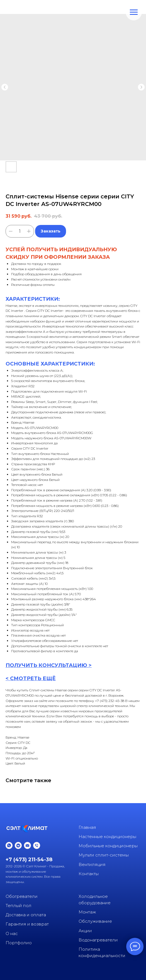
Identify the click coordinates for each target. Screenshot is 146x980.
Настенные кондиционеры (107, 837)
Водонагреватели (98, 940)
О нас (12, 933)
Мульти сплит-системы (104, 855)
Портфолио (19, 943)
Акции (85, 931)
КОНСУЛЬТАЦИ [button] (60, 665)
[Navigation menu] (134, 12)
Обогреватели (22, 896)
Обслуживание (95, 921)
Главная (87, 827)
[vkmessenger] (18, 845)
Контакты (89, 874)
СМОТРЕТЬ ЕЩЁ (33, 678)
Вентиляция (92, 864)
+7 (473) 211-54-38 (29, 860)
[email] (27, 845)
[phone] (37, 845)
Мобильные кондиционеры (108, 846)
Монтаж (87, 912)
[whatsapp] (9, 845)
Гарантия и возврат (27, 924)
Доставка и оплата (26, 915)
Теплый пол (19, 906)
